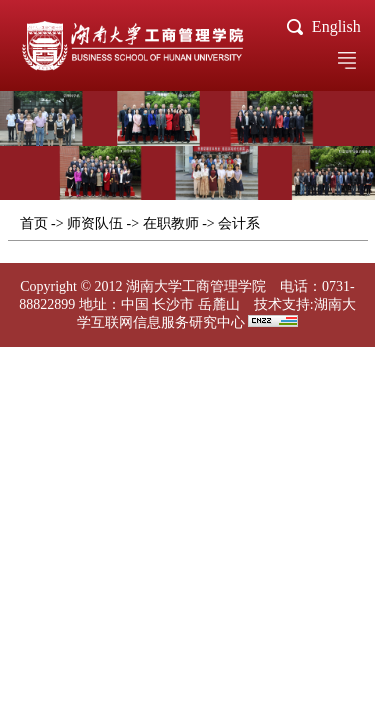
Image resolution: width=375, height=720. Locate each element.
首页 (34, 223)
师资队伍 (95, 223)
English (336, 26)
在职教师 (171, 223)
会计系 (239, 223)
